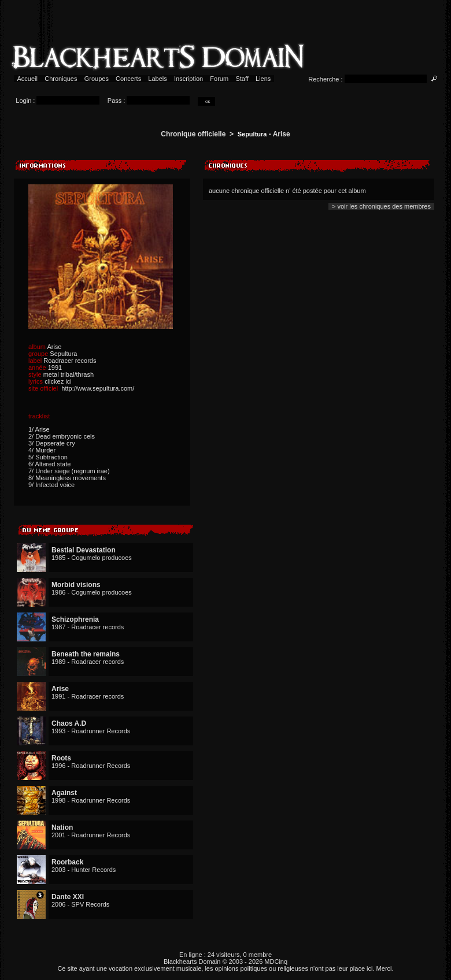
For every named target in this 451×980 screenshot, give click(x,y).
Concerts (128, 79)
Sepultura (252, 134)
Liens (263, 79)
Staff (242, 79)
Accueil (27, 79)
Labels (158, 79)
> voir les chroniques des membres (381, 206)
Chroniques (61, 79)
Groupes (97, 79)
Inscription (188, 79)
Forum (219, 79)
